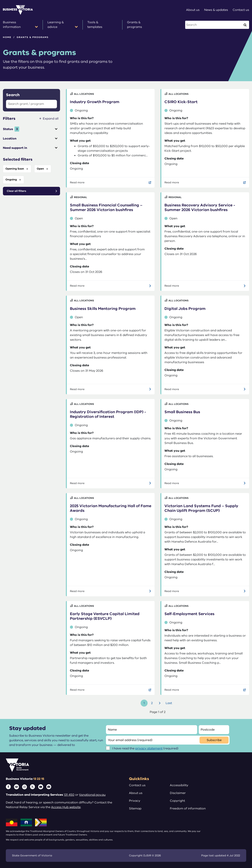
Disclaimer (178, 793)
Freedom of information (188, 809)
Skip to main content (0, 0)
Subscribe (214, 740)
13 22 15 (39, 779)
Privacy (135, 801)
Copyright (177, 801)
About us (136, 793)
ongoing (11, 180)
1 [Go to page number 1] (144, 703)
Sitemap (135, 809)
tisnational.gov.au (92, 795)
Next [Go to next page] (160, 703)
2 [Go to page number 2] (152, 703)
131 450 (69, 795)
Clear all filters (16, 191)
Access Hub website (66, 807)
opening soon (15, 169)
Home (7, 37)
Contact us (137, 785)
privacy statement (149, 748)
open (40, 169)
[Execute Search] (245, 25)
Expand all (51, 119)
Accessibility (179, 785)
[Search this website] (214, 25)
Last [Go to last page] (169, 703)
